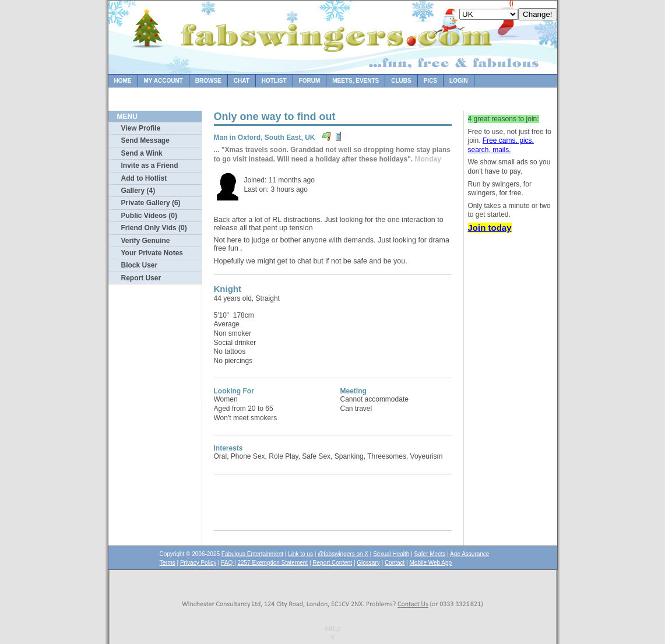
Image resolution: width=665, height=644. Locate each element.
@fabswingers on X (343, 554)
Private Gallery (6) (151, 203)
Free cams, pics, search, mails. (501, 145)
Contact (395, 563)
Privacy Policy (198, 563)
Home (123, 81)
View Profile (141, 128)
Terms (168, 563)
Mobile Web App (431, 563)
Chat (242, 81)
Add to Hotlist (144, 178)
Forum (310, 81)
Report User (141, 278)
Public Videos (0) (149, 216)
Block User (140, 265)
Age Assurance (469, 554)
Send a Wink (142, 153)
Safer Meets (430, 554)
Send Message (145, 140)
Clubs (401, 81)
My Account (163, 81)
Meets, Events (356, 81)
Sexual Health (391, 554)
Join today (490, 228)
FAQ (228, 563)
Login (459, 81)
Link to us (300, 554)
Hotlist (274, 81)
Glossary (368, 563)
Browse (208, 81)
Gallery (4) (138, 191)
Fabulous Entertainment (252, 554)
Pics (430, 81)
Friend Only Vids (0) (154, 228)
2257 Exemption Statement (272, 563)
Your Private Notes (152, 253)
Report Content (332, 563)
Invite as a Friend (150, 166)
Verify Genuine (146, 241)
